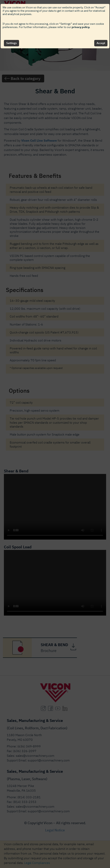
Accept (101, 43)
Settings (11, 43)
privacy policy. (81, 27)
